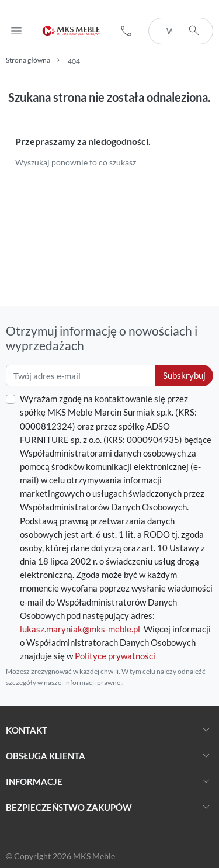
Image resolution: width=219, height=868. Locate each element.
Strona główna (28, 60)
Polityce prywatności (115, 656)
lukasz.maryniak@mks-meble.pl (80, 629)
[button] (126, 31)
